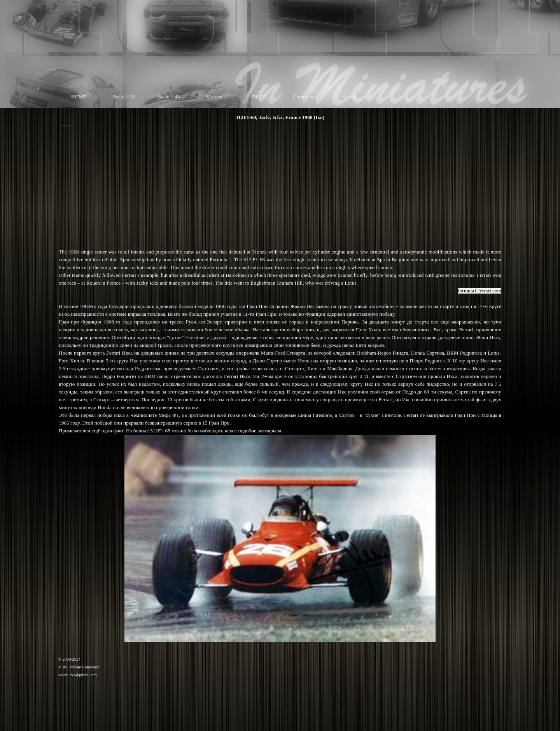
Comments (304, 97)
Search (349, 97)
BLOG (259, 97)
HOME (79, 97)
